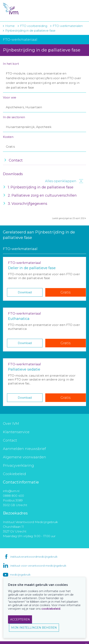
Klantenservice (16, 432)
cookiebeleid (51, 609)
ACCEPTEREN (20, 619)
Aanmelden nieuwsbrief (24, 449)
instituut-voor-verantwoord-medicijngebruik (38, 566)
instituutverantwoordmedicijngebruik (34, 557)
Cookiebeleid (14, 474)
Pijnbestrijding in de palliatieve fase (30, 31)
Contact (10, 440)
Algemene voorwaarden (24, 457)
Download (25, 292)
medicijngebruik (20, 575)
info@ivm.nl (11, 491)
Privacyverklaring (18, 466)
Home (10, 26)
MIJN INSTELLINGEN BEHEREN (34, 628)
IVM (27, 9)
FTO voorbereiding (34, 26)
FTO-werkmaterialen (68, 26)
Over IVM (11, 424)
